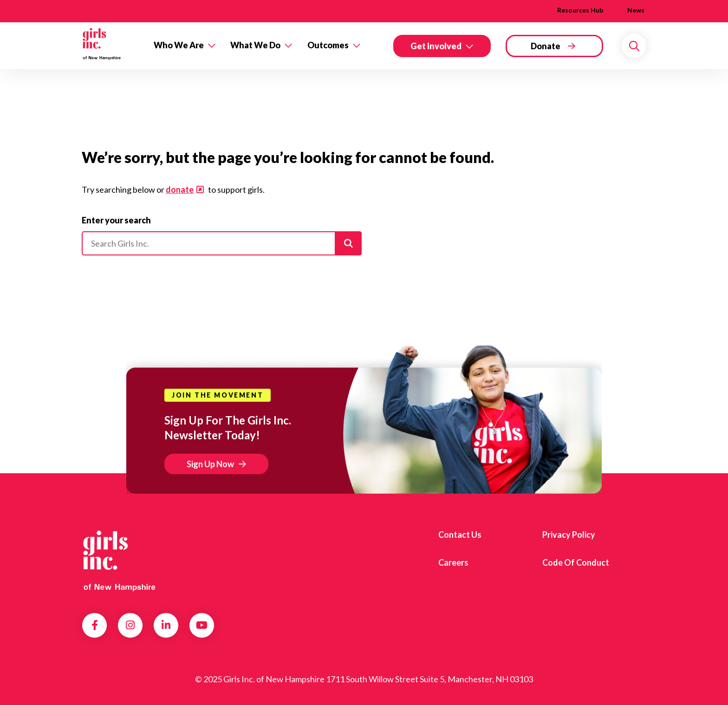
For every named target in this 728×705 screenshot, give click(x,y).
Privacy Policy (569, 535)
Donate (546, 46)
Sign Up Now (210, 464)
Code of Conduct (576, 562)
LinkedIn (166, 625)
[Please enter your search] (222, 243)
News (636, 10)
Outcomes (328, 45)
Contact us (460, 535)
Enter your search (116, 220)
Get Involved (436, 46)
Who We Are (179, 45)
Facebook (95, 625)
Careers (453, 562)
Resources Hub (580, 10)
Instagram (130, 625)
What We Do (255, 45)
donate (180, 189)
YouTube (202, 625)
